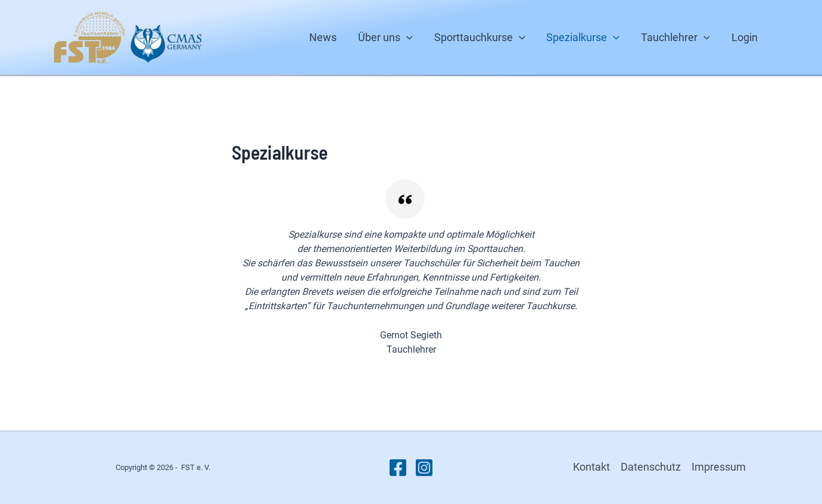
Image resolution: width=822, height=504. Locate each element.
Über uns (385, 38)
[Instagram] (424, 468)
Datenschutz (651, 467)
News (323, 37)
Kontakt (591, 467)
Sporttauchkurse (480, 38)
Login (745, 37)
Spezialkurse (583, 38)
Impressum (719, 467)
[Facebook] (398, 468)
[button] (407, 38)
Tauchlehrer (675, 38)
